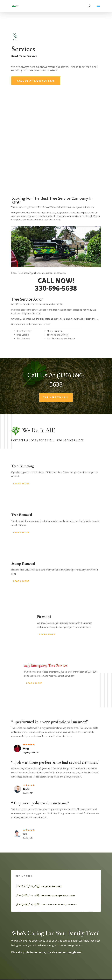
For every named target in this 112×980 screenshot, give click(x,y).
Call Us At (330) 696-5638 (36, 81)
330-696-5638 (56, 288)
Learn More (21, 484)
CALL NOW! (56, 281)
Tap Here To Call (56, 397)
